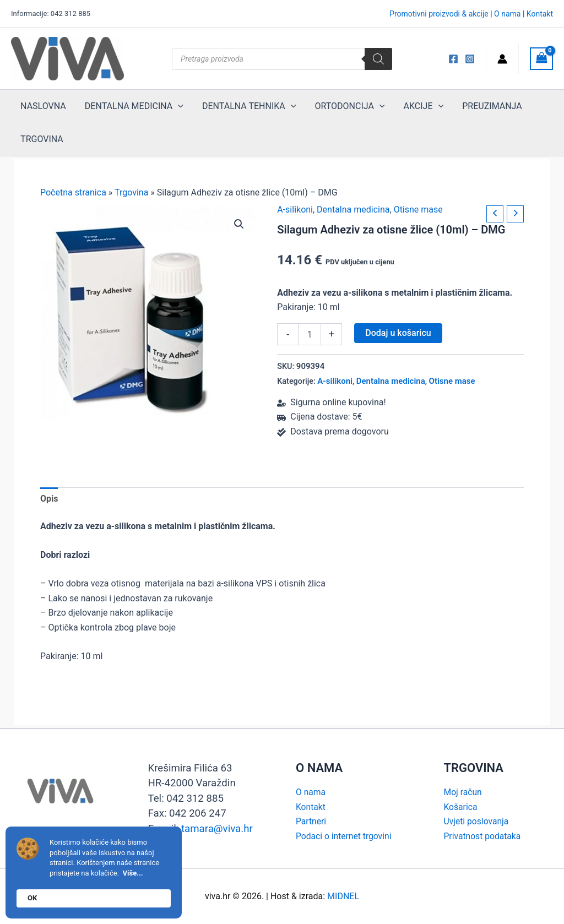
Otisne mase (418, 210)
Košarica (461, 807)
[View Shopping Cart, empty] (541, 59)
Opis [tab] (49, 499)
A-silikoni (295, 210)
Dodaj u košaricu (398, 333)
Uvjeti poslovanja (477, 821)
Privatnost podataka (483, 836)
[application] (175, 106)
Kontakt (540, 14)
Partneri (311, 821)
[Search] (378, 59)
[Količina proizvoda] (310, 334)
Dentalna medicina (353, 210)
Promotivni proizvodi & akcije (439, 14)
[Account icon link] (502, 59)
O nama (507, 14)
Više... (133, 873)
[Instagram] (470, 59)
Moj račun (463, 792)
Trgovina (131, 192)
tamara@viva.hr (217, 829)
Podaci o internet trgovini (345, 836)
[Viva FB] (453, 59)
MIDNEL (343, 896)
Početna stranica (73, 192)
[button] (239, 224)
